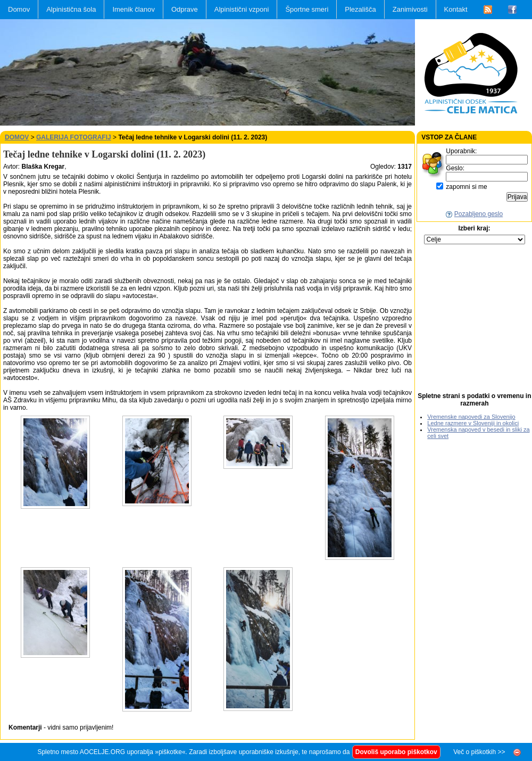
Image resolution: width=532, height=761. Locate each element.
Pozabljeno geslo (479, 214)
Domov (19, 9)
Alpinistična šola (71, 9)
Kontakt (456, 9)
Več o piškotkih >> (479, 752)
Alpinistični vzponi (242, 9)
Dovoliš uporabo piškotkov (396, 752)
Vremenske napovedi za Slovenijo (471, 417)
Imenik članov (133, 9)
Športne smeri (307, 9)
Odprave (185, 9)
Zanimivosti (410, 9)
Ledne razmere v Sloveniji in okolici (473, 423)
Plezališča (360, 9)
